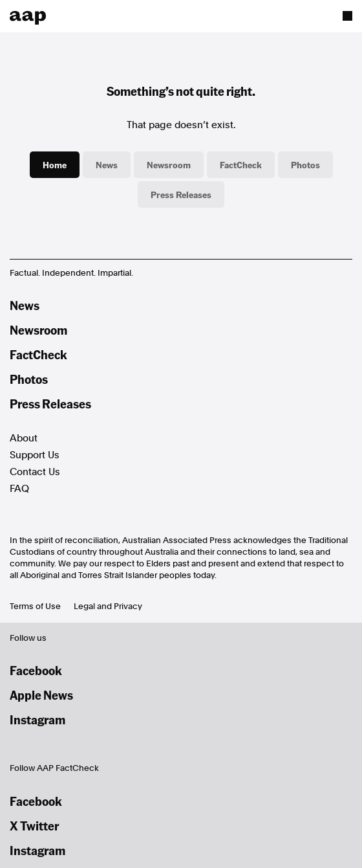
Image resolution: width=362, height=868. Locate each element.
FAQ (19, 489)
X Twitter (34, 826)
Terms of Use (35, 606)
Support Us (35, 455)
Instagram (37, 719)
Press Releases (181, 194)
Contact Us (35, 472)
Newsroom (169, 164)
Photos (305, 164)
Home (55, 164)
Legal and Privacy (108, 606)
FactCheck (241, 164)
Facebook (36, 670)
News (107, 164)
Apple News (41, 695)
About (24, 438)
